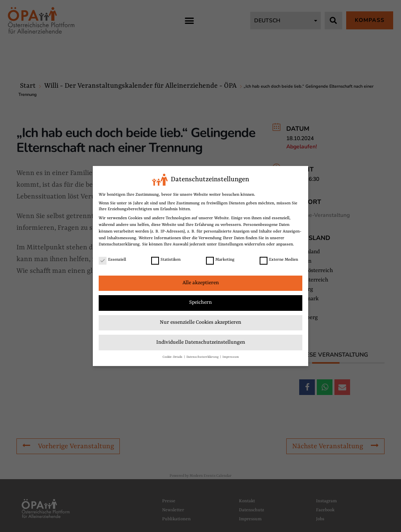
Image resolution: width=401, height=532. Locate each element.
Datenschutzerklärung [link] (119, 243)
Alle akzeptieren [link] (201, 281)
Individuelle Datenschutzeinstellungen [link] (201, 341)
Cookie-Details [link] (173, 355)
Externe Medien (279, 258)
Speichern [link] (200, 301)
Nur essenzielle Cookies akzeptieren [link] (200, 321)
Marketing (220, 258)
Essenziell (112, 258)
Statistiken (166, 258)
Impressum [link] (231, 355)
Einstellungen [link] (231, 243)
